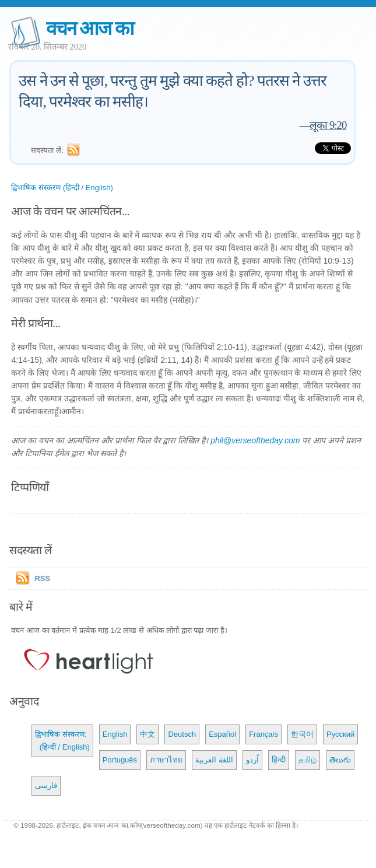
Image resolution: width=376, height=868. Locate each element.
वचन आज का (89, 28)
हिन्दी (279, 760)
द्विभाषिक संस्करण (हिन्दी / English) (62, 188)
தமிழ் (308, 760)
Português (120, 760)
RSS (42, 578)
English (115, 734)
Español (222, 734)
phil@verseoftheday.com (255, 440)
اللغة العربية (214, 760)
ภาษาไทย (166, 760)
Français (263, 734)
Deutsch (182, 734)
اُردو (252, 760)
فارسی (46, 785)
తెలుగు (340, 760)
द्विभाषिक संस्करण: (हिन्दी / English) (62, 741)
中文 (147, 734)
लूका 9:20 (328, 125)
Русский (340, 734)
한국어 (302, 734)
